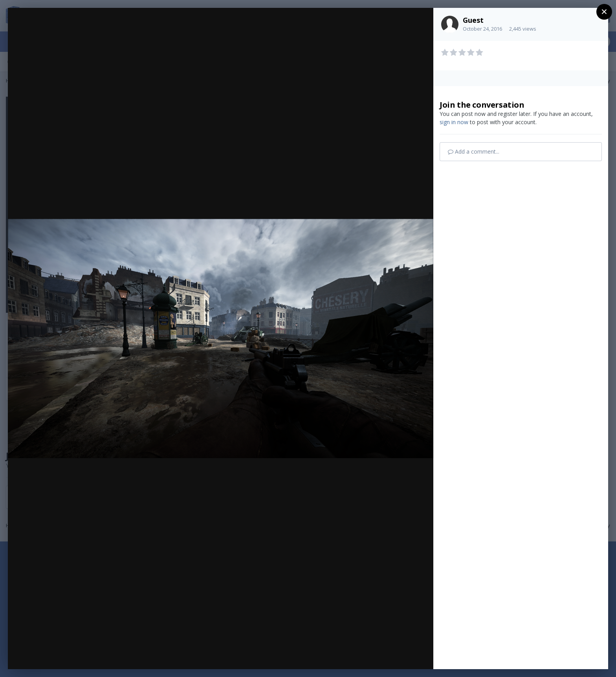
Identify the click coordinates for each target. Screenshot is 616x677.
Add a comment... (474, 151)
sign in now (454, 122)
